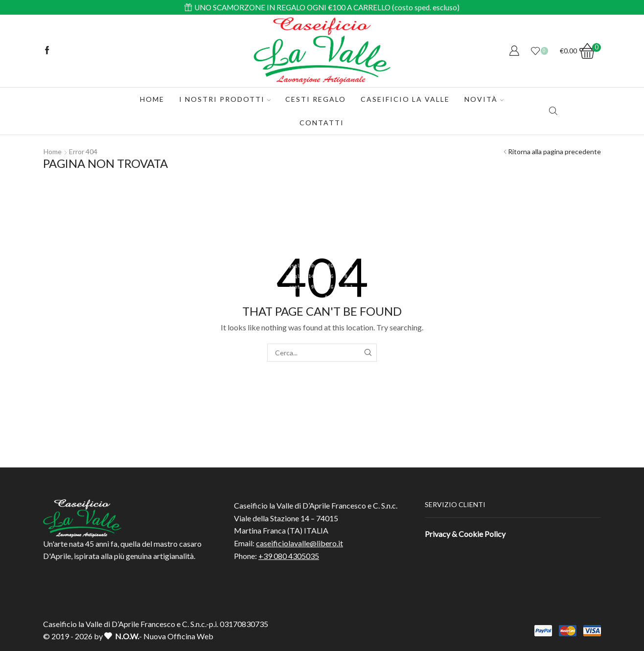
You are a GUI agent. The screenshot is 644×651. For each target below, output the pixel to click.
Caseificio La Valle (405, 99)
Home (152, 99)
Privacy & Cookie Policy (465, 534)
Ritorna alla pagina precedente (554, 151)
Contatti (322, 123)
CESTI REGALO (316, 99)
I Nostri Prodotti (225, 99)
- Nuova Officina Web (159, 636)
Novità (484, 99)
